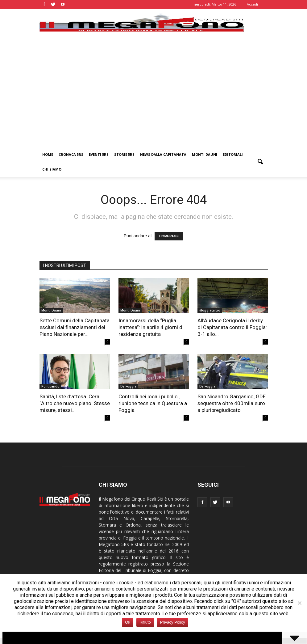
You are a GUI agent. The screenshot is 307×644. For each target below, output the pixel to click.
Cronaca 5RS (71, 154)
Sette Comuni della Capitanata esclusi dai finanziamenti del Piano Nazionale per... (75, 327)
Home (48, 154)
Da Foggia (128, 386)
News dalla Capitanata (163, 154)
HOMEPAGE (169, 236)
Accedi (252, 4)
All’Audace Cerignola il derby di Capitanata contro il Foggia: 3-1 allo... (232, 327)
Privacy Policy (173, 622)
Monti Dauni (205, 154)
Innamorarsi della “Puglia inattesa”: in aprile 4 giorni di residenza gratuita (151, 327)
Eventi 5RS (99, 154)
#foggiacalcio (210, 310)
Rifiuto (145, 622)
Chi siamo (52, 169)
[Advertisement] (153, 101)
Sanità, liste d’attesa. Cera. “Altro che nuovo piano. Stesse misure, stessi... (75, 403)
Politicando (50, 386)
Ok (128, 622)
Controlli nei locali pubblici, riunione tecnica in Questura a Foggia (153, 403)
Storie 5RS (124, 154)
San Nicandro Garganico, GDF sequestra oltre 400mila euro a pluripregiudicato (232, 403)
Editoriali (233, 154)
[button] (260, 162)
